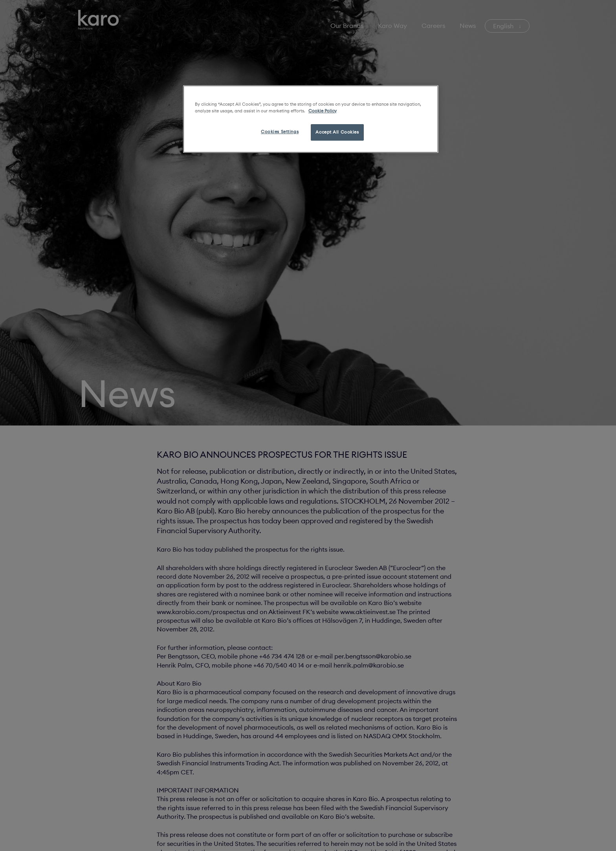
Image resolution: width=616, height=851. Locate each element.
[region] (311, 119)
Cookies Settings (280, 132)
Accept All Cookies (337, 132)
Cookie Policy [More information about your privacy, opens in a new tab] (323, 111)
